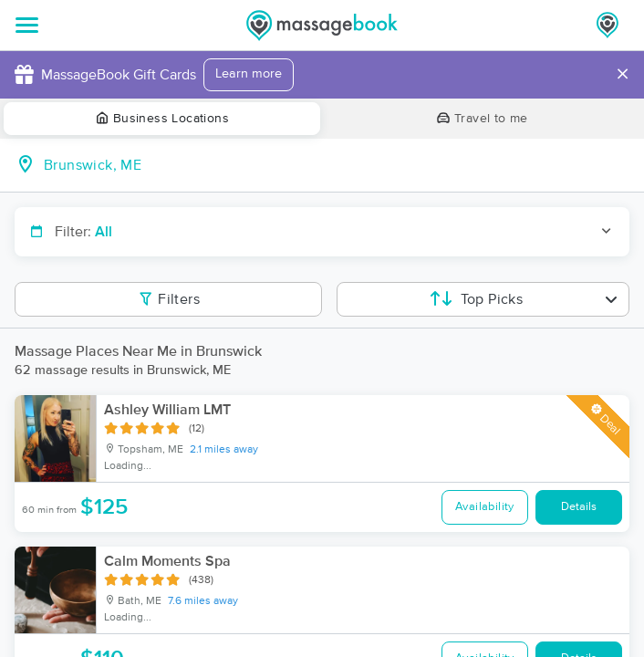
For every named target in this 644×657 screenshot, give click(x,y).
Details (579, 507)
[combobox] (337, 165)
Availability (485, 507)
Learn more (249, 74)
